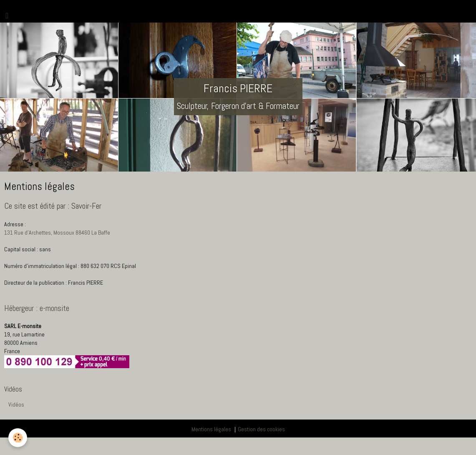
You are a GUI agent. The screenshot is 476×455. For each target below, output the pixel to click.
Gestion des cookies (261, 429)
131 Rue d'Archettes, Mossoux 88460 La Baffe (57, 233)
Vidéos (16, 404)
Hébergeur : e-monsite (37, 308)
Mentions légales (211, 429)
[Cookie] (18, 438)
